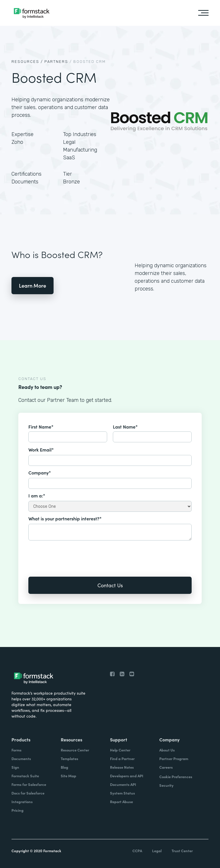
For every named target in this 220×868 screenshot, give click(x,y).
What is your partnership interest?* (65, 518)
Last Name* (125, 427)
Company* (40, 472)
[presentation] (72, 555)
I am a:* (37, 495)
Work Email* (41, 449)
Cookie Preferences (176, 777)
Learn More (33, 285)
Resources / (27, 62)
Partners (56, 62)
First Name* (41, 427)
